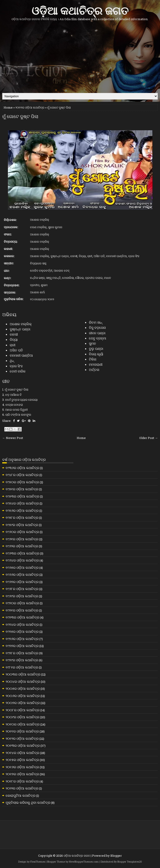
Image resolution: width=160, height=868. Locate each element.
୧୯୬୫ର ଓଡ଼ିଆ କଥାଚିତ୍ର (22, 567)
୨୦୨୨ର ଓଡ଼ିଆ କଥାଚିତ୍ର (22, 788)
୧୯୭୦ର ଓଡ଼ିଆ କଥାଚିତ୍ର (22, 603)
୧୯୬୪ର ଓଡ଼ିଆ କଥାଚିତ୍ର (22, 560)
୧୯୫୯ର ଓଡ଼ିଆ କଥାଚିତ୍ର (22, 525)
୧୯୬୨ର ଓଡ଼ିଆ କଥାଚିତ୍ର (22, 546)
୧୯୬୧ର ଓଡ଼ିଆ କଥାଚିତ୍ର (22, 539)
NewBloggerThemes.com (84, 862)
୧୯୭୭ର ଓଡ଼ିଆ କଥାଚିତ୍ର (22, 646)
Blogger (116, 856)
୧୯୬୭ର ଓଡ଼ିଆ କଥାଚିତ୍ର (22, 582)
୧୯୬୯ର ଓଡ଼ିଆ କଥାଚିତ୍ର (22, 596)
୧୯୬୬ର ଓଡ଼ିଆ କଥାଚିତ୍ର (22, 574)
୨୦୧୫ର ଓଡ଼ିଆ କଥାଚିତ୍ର (22, 760)
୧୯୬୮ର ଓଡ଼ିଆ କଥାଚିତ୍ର (22, 589)
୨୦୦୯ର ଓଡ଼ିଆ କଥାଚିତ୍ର (22, 717)
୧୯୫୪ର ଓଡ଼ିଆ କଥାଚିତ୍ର (22, 503)
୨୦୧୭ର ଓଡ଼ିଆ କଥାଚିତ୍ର (30, 107)
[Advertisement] (80, 57)
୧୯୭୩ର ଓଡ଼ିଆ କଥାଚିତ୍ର (22, 617)
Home (8, 107)
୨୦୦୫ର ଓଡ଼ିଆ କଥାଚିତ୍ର (23, 688)
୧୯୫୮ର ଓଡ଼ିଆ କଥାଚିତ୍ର (22, 517)
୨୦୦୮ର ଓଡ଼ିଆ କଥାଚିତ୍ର (23, 710)
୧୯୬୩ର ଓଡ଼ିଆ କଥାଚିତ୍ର (22, 553)
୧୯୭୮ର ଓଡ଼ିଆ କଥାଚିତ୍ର (22, 653)
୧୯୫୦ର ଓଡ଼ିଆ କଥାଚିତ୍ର (22, 482)
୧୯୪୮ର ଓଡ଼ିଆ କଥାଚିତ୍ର (22, 475)
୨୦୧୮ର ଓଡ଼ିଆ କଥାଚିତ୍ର (22, 781)
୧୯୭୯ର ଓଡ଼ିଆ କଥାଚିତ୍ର (22, 660)
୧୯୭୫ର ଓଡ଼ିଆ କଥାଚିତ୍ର (22, 631)
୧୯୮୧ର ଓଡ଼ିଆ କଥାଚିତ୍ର (22, 667)
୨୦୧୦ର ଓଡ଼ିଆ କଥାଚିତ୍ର (23, 724)
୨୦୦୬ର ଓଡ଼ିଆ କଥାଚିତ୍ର (23, 696)
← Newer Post (13, 438)
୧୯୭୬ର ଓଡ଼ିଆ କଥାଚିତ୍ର (22, 639)
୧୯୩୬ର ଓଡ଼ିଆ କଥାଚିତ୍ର (22, 468)
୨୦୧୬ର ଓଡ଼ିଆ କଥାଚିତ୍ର (22, 767)
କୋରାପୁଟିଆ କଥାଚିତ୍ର (21, 795)
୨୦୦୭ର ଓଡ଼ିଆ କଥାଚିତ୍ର (23, 703)
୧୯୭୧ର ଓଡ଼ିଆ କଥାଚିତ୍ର (22, 610)
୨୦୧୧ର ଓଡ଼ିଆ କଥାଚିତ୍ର (22, 731)
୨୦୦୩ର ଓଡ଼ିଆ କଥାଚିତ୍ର (23, 674)
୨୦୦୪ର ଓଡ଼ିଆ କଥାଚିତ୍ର (23, 681)
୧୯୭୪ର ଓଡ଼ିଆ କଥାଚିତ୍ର (22, 624)
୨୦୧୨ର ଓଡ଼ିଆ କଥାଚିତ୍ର (22, 738)
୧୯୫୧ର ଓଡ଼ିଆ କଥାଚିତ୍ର (22, 489)
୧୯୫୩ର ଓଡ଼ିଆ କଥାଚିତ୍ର (22, 496)
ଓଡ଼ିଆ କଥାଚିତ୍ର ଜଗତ (80, 10)
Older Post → (148, 438)
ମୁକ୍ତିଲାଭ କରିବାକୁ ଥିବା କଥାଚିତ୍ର (28, 802)
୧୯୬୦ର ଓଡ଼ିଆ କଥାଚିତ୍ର (22, 532)
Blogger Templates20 (130, 862)
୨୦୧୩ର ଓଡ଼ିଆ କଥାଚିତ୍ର (23, 745)
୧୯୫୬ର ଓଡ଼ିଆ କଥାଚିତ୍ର (22, 510)
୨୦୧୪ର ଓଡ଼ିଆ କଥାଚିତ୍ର (22, 753)
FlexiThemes (38, 862)
